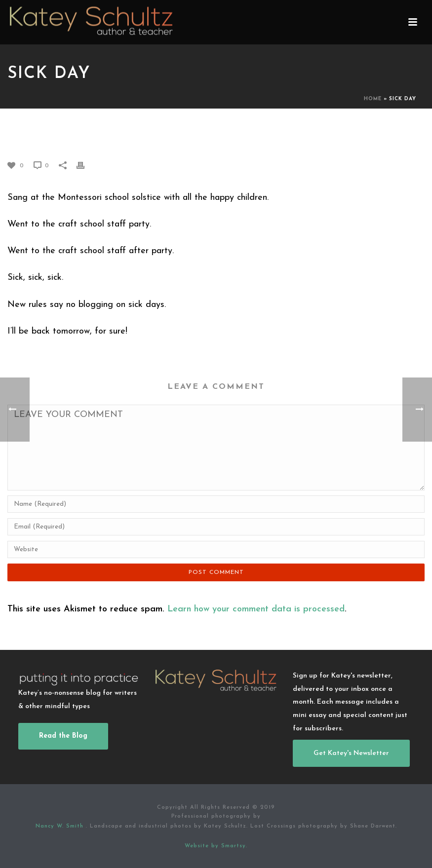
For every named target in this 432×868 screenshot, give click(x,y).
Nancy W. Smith (61, 826)
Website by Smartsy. (216, 846)
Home (373, 99)
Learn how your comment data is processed (256, 609)
